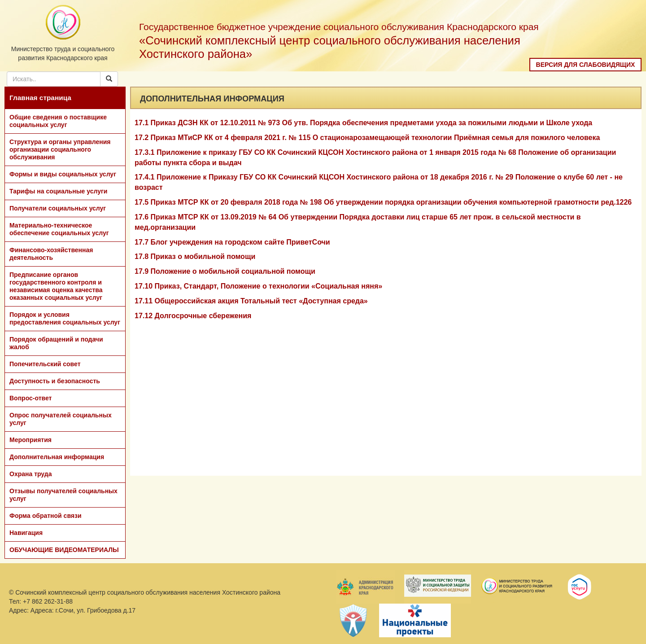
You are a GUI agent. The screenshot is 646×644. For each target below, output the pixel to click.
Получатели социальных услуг (58, 208)
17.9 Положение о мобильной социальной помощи (225, 271)
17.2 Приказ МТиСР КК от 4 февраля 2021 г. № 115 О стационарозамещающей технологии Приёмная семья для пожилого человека (367, 138)
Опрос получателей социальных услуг (61, 419)
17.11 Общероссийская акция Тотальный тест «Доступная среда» (251, 301)
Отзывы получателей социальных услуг (63, 495)
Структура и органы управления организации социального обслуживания (60, 149)
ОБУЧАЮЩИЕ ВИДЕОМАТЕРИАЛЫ (64, 550)
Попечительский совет (45, 364)
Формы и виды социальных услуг (63, 174)
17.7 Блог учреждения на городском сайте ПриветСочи (232, 242)
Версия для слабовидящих (586, 65)
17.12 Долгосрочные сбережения (193, 316)
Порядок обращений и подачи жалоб (56, 343)
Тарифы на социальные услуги (58, 191)
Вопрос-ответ (31, 398)
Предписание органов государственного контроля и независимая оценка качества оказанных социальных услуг (56, 286)
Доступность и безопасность (55, 381)
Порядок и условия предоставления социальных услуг (65, 318)
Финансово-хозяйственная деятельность (51, 254)
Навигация (26, 533)
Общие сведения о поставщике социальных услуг (58, 121)
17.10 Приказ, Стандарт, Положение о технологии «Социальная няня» (258, 286)
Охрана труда (31, 474)
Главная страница (40, 98)
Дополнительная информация (57, 457)
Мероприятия (31, 440)
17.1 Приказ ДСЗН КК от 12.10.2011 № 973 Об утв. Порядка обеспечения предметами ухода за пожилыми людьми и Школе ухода (363, 123)
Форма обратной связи (46, 516)
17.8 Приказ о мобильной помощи (195, 256)
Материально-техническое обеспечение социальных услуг (59, 229)
